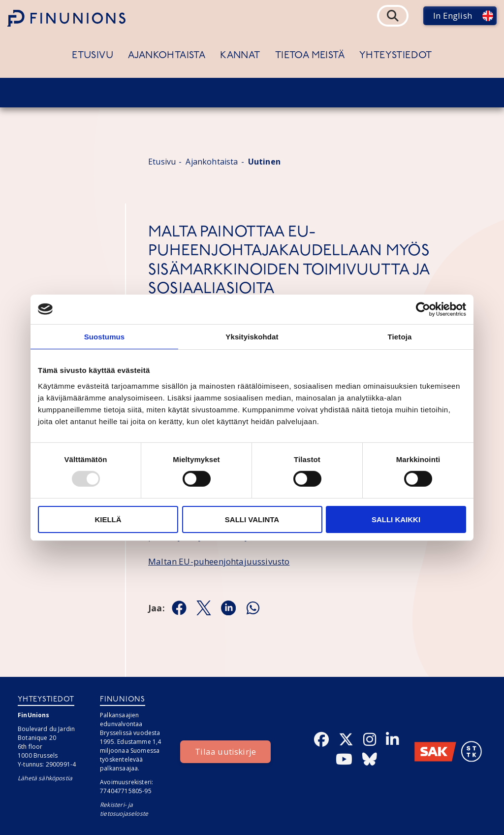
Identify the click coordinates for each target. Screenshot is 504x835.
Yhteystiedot (396, 56)
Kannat (240, 56)
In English (453, 16)
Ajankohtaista (167, 56)
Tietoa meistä (310, 56)
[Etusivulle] (66, 18)
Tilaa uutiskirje (225, 751)
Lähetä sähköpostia (45, 778)
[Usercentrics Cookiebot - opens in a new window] (423, 309)
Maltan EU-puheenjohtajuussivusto (219, 561)
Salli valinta (252, 519)
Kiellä (108, 519)
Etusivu (93, 56)
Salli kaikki (396, 519)
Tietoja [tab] (400, 336)
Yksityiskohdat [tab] (252, 336)
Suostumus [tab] (105, 336)
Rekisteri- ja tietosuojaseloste (124, 809)
